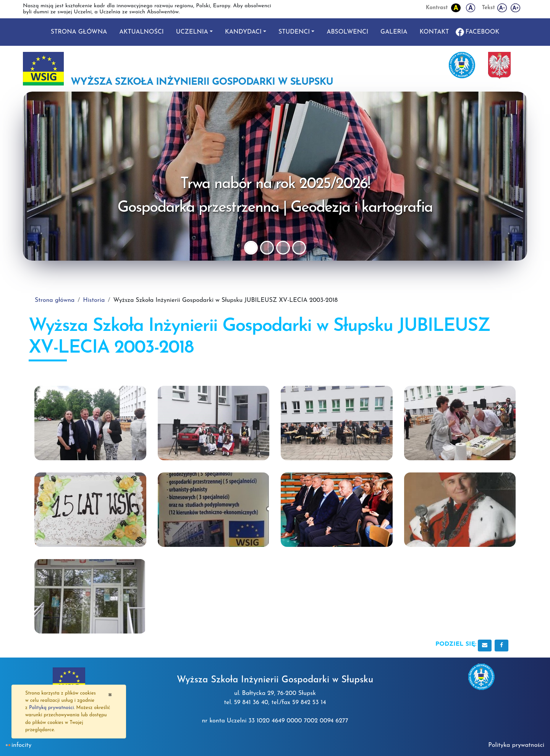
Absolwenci (347, 32)
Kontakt (434, 32)
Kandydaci (243, 32)
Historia (94, 300)
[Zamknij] (110, 694)
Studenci (294, 32)
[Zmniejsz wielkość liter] (503, 8)
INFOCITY (21, 745)
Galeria (394, 32)
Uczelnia (192, 32)
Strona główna (79, 32)
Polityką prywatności (51, 708)
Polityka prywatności (516, 745)
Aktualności (141, 32)
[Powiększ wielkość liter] (516, 8)
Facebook (483, 32)
